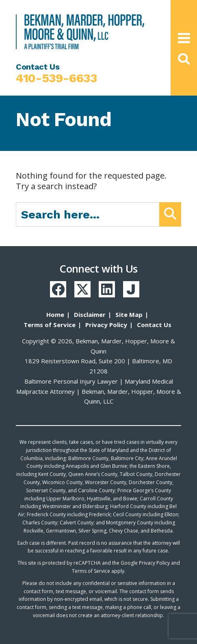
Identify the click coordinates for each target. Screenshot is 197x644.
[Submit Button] (170, 214)
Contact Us (154, 325)
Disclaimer (90, 314)
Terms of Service (50, 325)
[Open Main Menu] (184, 38)
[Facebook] (58, 289)
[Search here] (88, 214)
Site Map (129, 314)
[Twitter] (82, 289)
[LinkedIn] (107, 289)
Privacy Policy (106, 325)
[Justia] (131, 289)
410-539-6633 (56, 78)
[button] (184, 59)
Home (55, 314)
